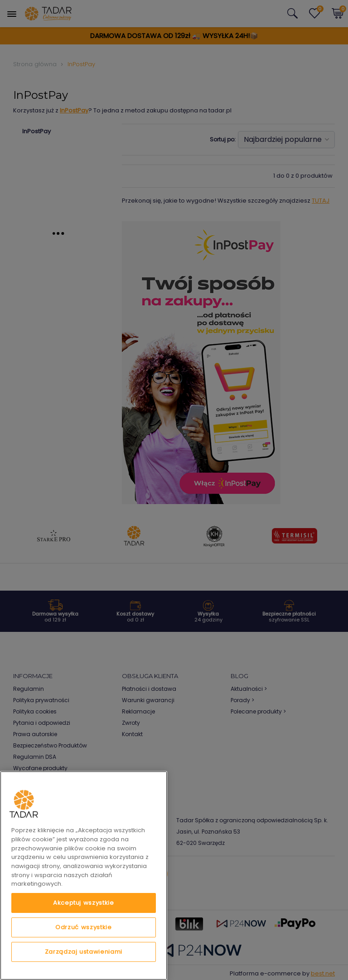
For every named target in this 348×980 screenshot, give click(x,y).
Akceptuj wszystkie (84, 903)
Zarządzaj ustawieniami (84, 952)
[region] (84, 876)
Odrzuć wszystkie (84, 927)
